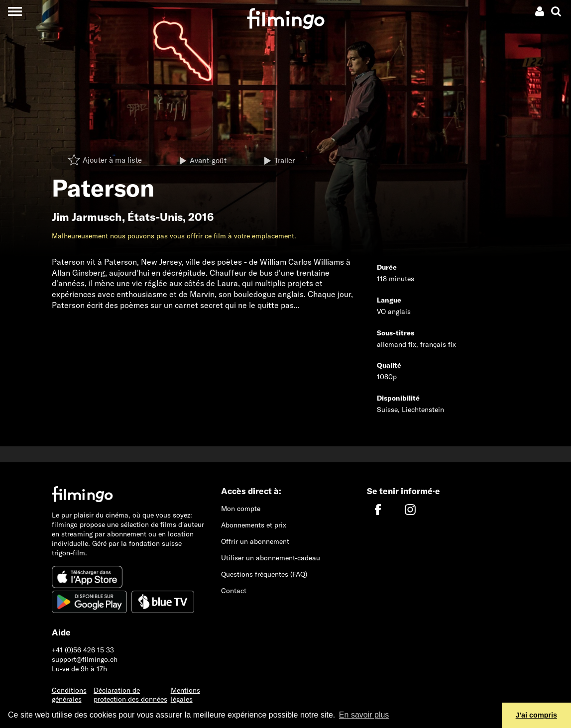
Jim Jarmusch (87, 217)
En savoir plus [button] (364, 715)
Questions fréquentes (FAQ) (264, 574)
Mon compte (241, 509)
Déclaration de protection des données (130, 695)
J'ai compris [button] (536, 715)
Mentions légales (185, 695)
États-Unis (155, 217)
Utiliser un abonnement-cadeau (271, 558)
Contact (234, 591)
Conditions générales (69, 695)
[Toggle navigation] (15, 11)
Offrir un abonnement (255, 541)
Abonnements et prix (254, 525)
